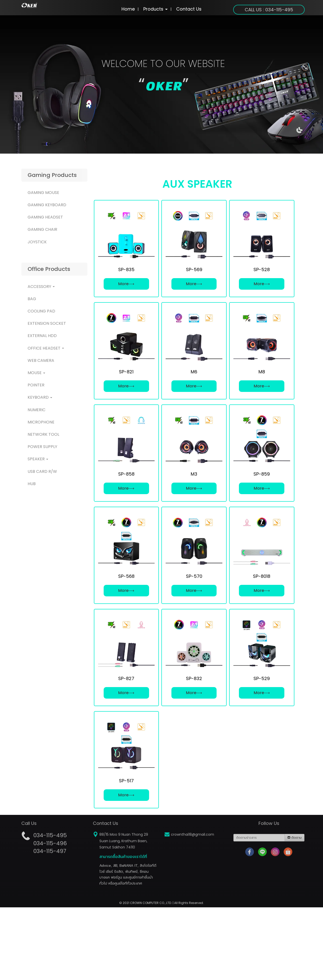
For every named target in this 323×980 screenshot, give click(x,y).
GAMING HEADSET (45, 217)
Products (155, 9)
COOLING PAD (41, 311)
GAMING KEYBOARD (47, 205)
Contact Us (189, 9)
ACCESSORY (41, 287)
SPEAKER (38, 459)
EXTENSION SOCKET (47, 323)
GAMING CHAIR (42, 229)
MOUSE (36, 373)
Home (128, 9)
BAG (32, 299)
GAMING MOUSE (43, 193)
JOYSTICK (37, 242)
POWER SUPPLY (42, 447)
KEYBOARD (40, 397)
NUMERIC (37, 410)
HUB (32, 484)
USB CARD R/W (42, 471)
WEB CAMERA (41, 360)
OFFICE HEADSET (46, 348)
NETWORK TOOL (43, 434)
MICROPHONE (41, 422)
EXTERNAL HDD (42, 336)
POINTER (36, 385)
